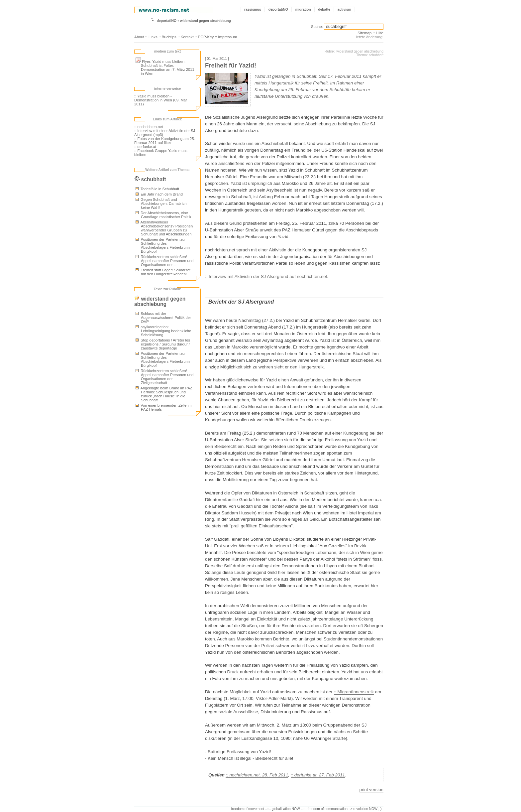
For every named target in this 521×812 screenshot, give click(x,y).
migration (303, 9)
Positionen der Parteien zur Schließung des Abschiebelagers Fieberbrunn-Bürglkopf (163, 245)
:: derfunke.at (145, 147)
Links (153, 37)
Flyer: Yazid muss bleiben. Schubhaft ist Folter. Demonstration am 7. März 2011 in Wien (165, 68)
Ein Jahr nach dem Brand (159, 194)
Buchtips (169, 37)
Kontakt (187, 37)
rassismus (253, 9)
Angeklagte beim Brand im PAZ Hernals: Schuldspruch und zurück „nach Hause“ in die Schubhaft (164, 394)
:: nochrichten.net (149, 127)
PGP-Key (206, 37)
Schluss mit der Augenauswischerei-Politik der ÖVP (163, 318)
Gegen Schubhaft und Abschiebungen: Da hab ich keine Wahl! (161, 203)
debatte (324, 9)
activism (344, 9)
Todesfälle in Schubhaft (157, 189)
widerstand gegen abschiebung (206, 21)
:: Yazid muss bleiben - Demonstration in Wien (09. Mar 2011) (161, 100)
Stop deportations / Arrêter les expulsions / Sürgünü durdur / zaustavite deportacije (163, 344)
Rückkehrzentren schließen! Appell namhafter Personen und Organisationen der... (164, 261)
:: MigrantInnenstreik (354, 692)
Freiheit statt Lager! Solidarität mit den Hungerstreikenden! (163, 272)
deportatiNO (278, 9)
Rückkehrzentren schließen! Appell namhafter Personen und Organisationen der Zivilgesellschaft (164, 377)
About (139, 37)
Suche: (317, 27)
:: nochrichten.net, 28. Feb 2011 (257, 775)
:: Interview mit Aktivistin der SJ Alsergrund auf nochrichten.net (266, 276)
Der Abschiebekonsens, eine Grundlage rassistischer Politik (163, 215)
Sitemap (365, 33)
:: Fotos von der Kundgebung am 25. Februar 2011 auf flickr (165, 141)
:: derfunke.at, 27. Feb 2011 (318, 775)
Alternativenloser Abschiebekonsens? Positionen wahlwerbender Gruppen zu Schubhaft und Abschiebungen (164, 228)
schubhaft (150, 179)
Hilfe (380, 33)
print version (371, 790)
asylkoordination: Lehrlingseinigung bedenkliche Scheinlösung (163, 331)
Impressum (227, 37)
